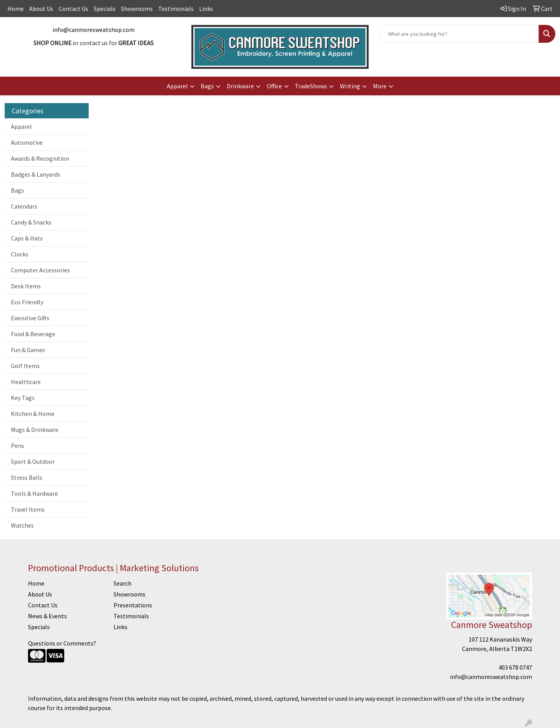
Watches (22, 525)
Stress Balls (27, 477)
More (380, 86)
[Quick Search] (458, 34)
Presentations (133, 605)
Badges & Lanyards (36, 174)
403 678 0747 (515, 667)
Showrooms (137, 9)
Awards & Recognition (40, 158)
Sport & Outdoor (33, 461)
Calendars (24, 206)
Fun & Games (28, 350)
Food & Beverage (33, 334)
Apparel (177, 86)
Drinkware (240, 86)
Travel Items (28, 509)
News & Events (47, 616)
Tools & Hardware (34, 493)
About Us (41, 9)
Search (122, 583)
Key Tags (23, 398)
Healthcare (26, 382)
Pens (17, 446)
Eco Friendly (27, 302)
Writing (350, 86)
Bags (207, 86)
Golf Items (25, 366)
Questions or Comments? (62, 643)
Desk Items (26, 286)
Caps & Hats (27, 238)
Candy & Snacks (31, 222)
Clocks (20, 254)
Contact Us (73, 9)
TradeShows (311, 86)
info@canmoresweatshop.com (94, 30)
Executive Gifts (30, 318)
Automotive (27, 142)
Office (274, 86)
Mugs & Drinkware (35, 430)
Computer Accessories (40, 270)
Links (206, 9)
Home (16, 9)
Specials (105, 9)
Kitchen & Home (33, 414)
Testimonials (176, 9)
